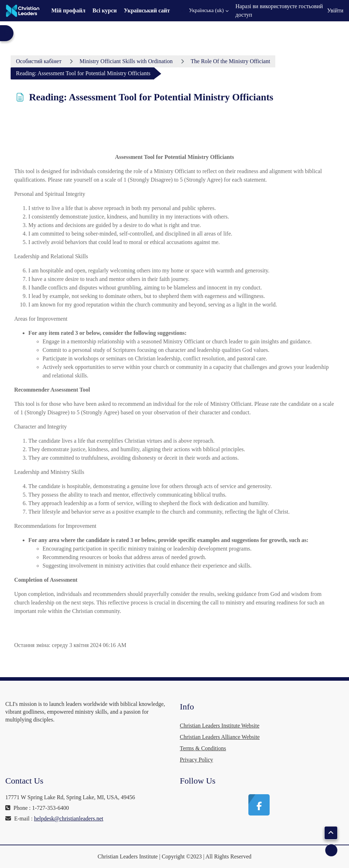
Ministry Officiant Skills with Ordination (126, 61)
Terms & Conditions (203, 748)
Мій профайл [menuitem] (68, 10)
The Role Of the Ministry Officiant (230, 61)
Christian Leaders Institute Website (220, 726)
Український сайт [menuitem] (147, 10)
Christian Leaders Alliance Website (220, 737)
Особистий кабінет (39, 61)
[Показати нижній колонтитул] (331, 850)
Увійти (335, 10)
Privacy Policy (197, 760)
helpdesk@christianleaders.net (69, 819)
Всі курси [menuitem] (105, 10)
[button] (204, 11)
